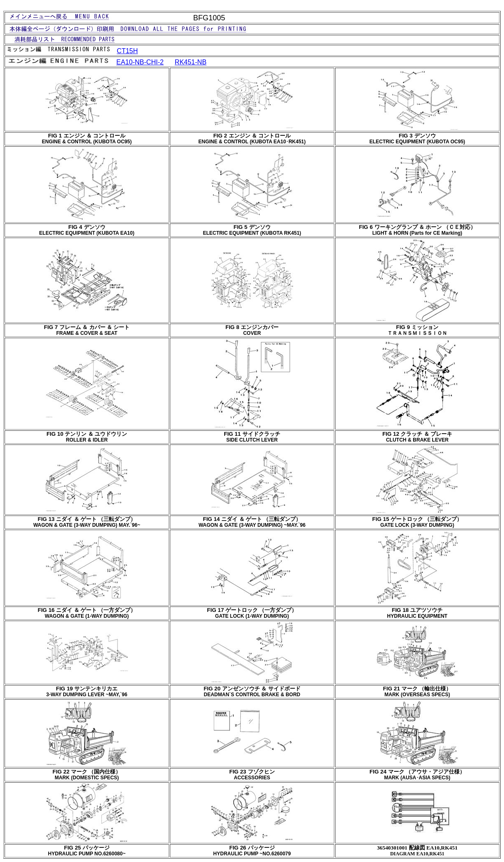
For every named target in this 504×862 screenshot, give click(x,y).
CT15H (127, 51)
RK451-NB (191, 62)
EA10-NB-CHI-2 (140, 62)
